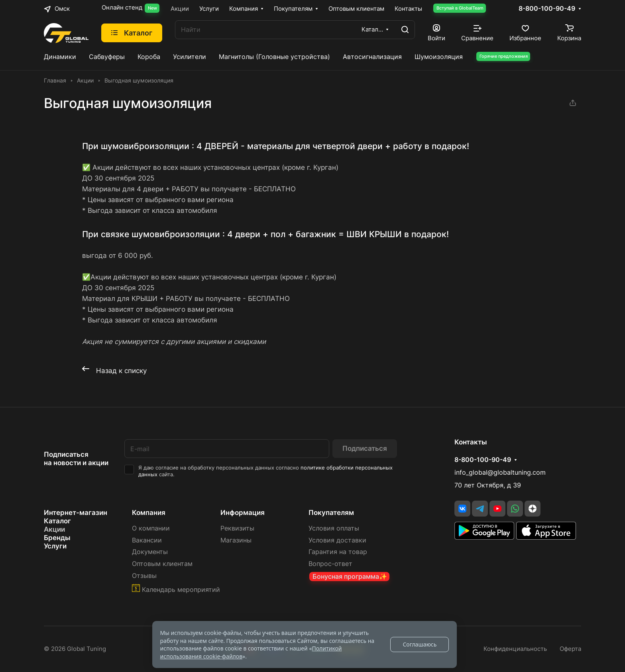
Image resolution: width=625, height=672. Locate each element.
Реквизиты (237, 528)
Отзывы (144, 576)
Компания (149, 513)
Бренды (57, 538)
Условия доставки (337, 540)
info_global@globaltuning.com (500, 473)
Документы (150, 552)
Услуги (55, 546)
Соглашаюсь (420, 644)
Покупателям (331, 513)
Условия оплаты (334, 528)
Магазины (236, 540)
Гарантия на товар (338, 552)
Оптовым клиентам (162, 564)
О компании (151, 528)
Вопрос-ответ (330, 564)
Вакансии (147, 540)
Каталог (57, 521)
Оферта (570, 649)
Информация (243, 513)
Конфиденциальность (515, 649)
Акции (54, 529)
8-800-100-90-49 (547, 9)
